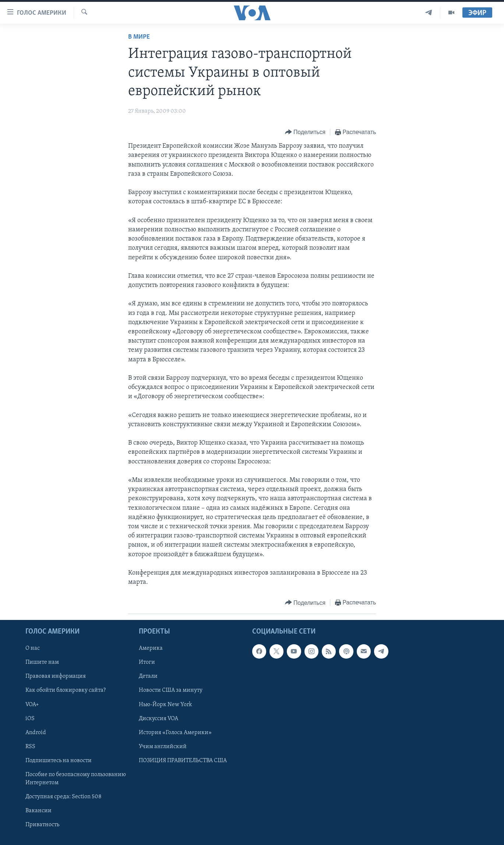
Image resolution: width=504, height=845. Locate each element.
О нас (33, 649)
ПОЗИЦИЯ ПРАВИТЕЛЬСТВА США (183, 761)
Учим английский (163, 747)
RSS (30, 747)
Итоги (147, 663)
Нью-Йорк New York (165, 705)
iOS (30, 719)
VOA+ (32, 705)
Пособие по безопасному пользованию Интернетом (76, 779)
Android (36, 733)
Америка (151, 649)
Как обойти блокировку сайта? (66, 691)
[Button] (305, 132)
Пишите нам (42, 663)
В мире (139, 37)
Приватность (42, 825)
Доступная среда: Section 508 (64, 797)
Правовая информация (56, 677)
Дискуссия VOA (158, 719)
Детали (148, 677)
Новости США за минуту (171, 691)
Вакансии (38, 811)
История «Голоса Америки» (175, 733)
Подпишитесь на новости (59, 761)
